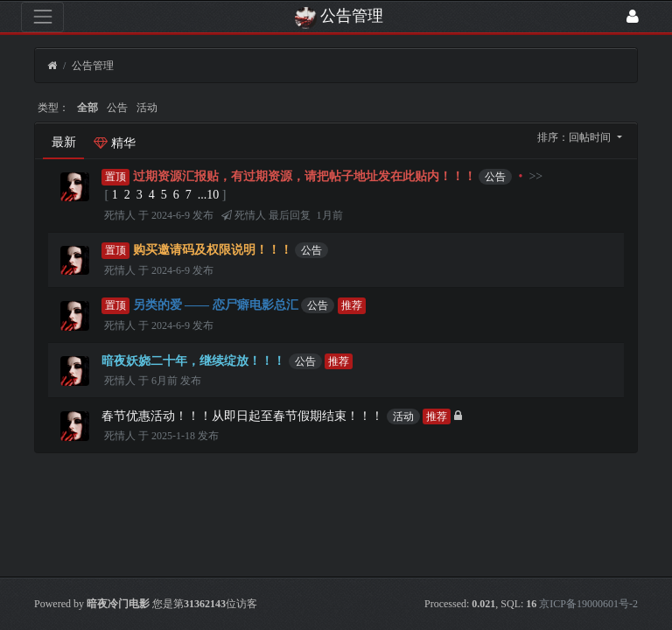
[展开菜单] (42, 17)
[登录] (633, 17)
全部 (87, 108)
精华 (115, 143)
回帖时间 (591, 137)
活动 (147, 108)
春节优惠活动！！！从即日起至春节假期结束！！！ (242, 416)
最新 (64, 142)
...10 (209, 195)
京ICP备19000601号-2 (588, 604)
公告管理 (93, 66)
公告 (117, 108)
